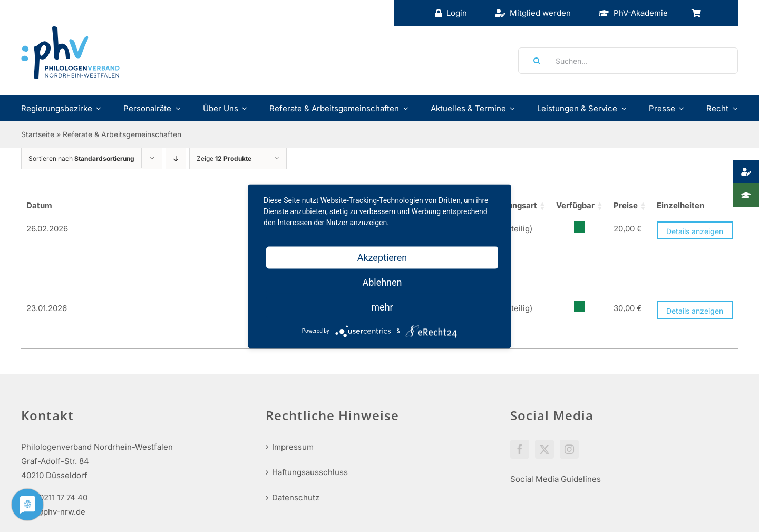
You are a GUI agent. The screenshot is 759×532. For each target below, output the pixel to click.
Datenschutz (296, 419)
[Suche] (533, 61)
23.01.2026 (47, 255)
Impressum (293, 369)
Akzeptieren (382, 257)
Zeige (224, 158)
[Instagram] (569, 371)
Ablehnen (382, 282)
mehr (382, 307)
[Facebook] (520, 371)
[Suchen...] (628, 61)
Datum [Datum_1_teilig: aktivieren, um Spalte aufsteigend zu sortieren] (39, 205)
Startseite (38, 134)
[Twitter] (544, 371)
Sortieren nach (81, 158)
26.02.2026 (47, 229)
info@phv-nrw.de (53, 434)
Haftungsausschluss (310, 394)
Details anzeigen (695, 231)
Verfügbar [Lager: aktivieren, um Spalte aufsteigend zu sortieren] (542, 205)
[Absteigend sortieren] (176, 158)
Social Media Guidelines (556, 401)
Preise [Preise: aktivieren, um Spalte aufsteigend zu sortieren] (598, 205)
